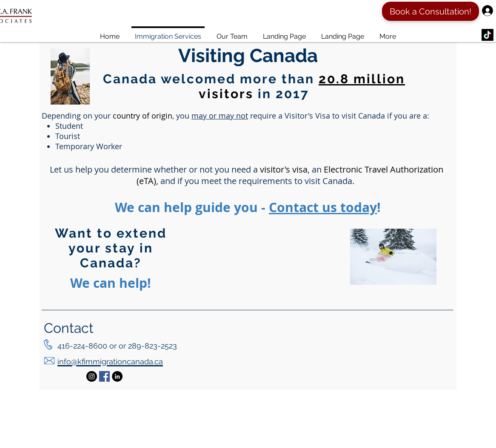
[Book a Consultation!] (430, 11)
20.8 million (362, 79)
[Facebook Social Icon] (104, 376)
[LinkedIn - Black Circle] (117, 376)
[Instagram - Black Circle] (92, 376)
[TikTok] (487, 35)
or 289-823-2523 (148, 346)
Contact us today (323, 207)
